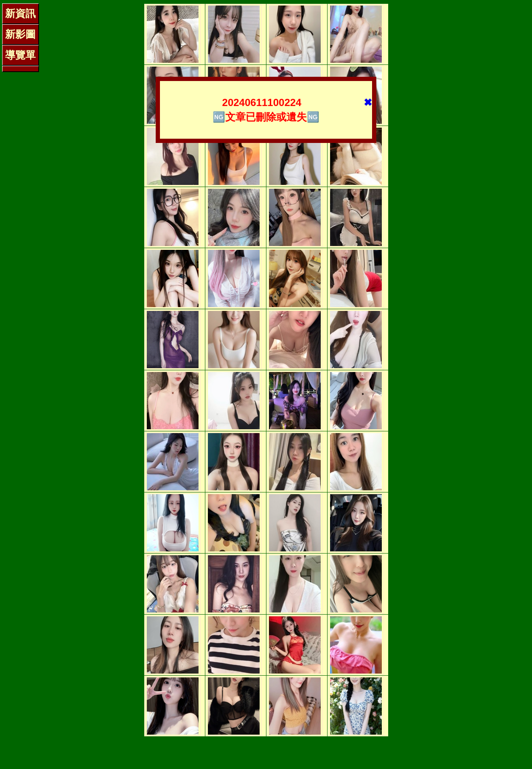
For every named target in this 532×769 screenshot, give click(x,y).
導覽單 (20, 55)
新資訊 (20, 13)
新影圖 (20, 34)
